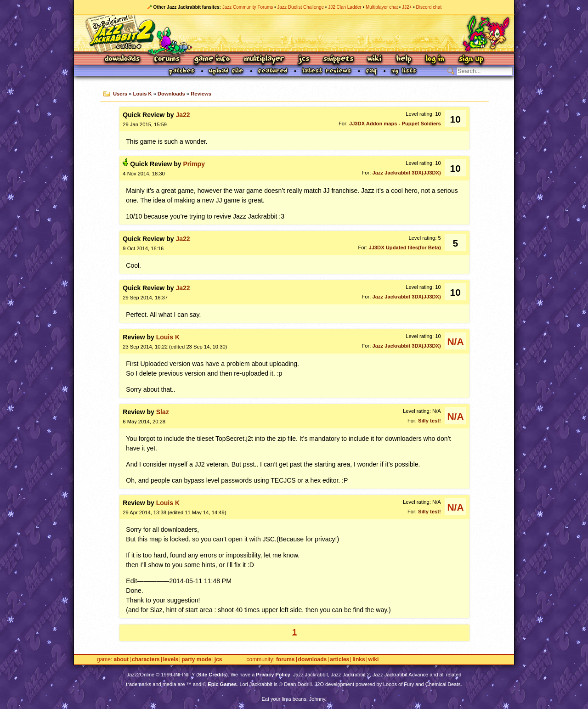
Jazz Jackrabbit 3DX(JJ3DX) (406, 173)
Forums (167, 59)
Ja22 (183, 115)
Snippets (339, 59)
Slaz (163, 412)
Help (404, 59)
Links (359, 660)
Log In (435, 59)
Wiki (375, 59)
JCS (304, 59)
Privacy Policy (273, 675)
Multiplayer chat (382, 7)
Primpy (194, 164)
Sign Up (471, 59)
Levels (171, 660)
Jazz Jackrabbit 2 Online (294, 33)
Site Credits (212, 675)
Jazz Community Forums (248, 7)
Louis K (143, 94)
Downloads (123, 59)
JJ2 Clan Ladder (345, 7)
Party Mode (196, 660)
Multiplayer (264, 59)
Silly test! (430, 421)
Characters (146, 660)
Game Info (212, 59)
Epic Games (222, 684)
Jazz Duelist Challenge (300, 7)
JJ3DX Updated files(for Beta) (404, 248)
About (121, 660)
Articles (339, 660)
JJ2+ (407, 7)
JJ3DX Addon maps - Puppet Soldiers (395, 124)
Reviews (201, 94)
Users (120, 94)
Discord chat (429, 7)
